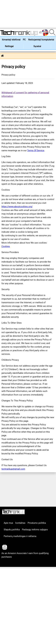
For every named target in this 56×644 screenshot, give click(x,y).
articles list (7, 563)
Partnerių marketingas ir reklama (20, 536)
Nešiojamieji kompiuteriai (41, 40)
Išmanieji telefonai (11, 40)
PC (24, 40)
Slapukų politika (12, 530)
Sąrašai (37, 46)
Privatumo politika (37, 523)
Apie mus (8, 523)
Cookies (6, 246)
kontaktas (20, 523)
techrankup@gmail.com (13, 469)
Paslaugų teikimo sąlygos (35, 530)
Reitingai (9, 46)
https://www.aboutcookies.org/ (17, 207)
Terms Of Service (36, 150)
